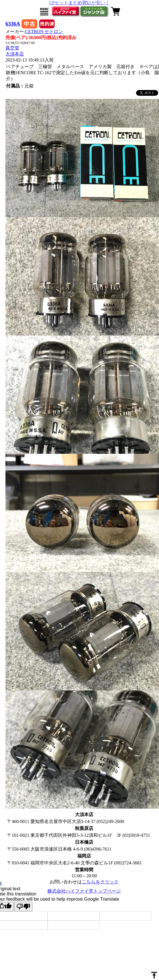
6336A (13, 24)
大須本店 (15, 54)
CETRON (44, 31)
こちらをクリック (100, 882)
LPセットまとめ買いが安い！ (80, 3)
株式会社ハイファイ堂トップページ (84, 891)
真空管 (12, 48)
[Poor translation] (23, 907)
